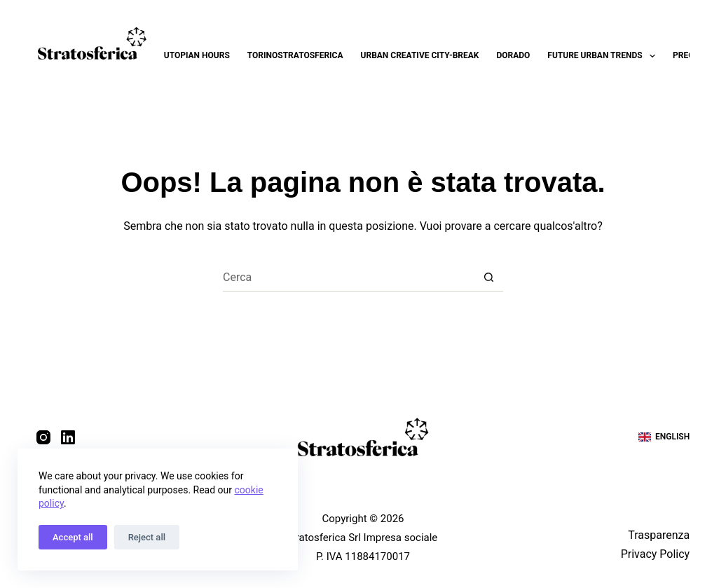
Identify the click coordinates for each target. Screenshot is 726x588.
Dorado (513, 55)
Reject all (147, 537)
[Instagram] (43, 437)
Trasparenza (659, 535)
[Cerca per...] (349, 278)
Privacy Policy (656, 554)
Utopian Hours (197, 55)
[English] (664, 437)
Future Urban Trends (604, 56)
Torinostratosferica (295, 55)
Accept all (73, 537)
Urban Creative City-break (420, 55)
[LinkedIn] (68, 437)
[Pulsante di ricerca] (489, 278)
